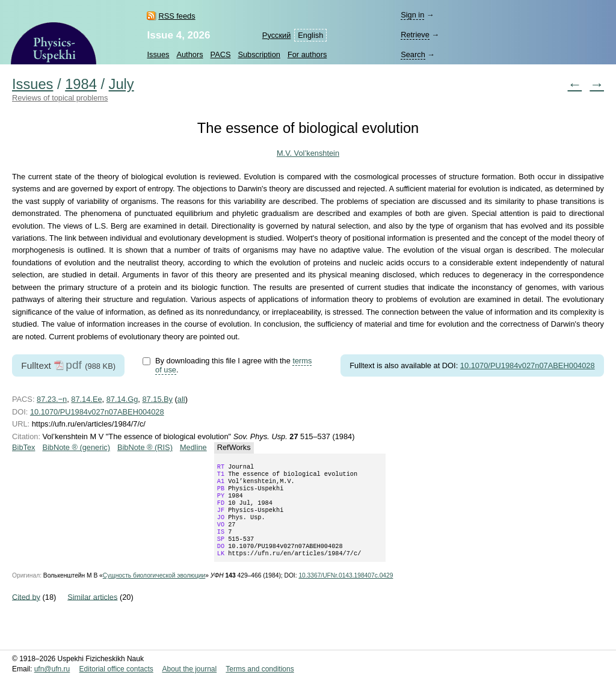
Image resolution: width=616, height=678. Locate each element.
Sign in (412, 15)
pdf (74, 365)
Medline (193, 447)
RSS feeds (177, 16)
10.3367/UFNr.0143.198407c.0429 (346, 591)
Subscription (259, 54)
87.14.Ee (86, 399)
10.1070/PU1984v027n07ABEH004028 (528, 365)
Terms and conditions (260, 669)
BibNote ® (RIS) (145, 447)
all (181, 399)
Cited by (26, 612)
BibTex (23, 447)
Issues (158, 54)
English (310, 35)
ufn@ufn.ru (52, 669)
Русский (276, 35)
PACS (221, 54)
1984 (81, 84)
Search (413, 54)
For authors (307, 54)
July (122, 84)
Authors (189, 54)
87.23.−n (52, 399)
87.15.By (157, 399)
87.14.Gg (122, 399)
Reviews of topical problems (60, 98)
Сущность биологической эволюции (154, 591)
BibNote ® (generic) (76, 447)
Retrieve (415, 35)
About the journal (189, 669)
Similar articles (92, 612)
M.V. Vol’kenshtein (308, 153)
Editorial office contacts (116, 669)
